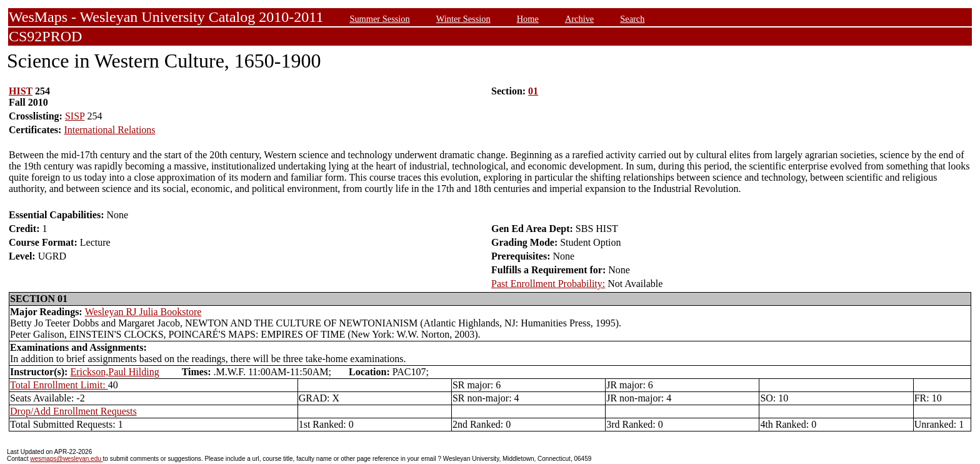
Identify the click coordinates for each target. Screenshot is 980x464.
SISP (75, 116)
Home (528, 19)
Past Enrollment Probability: (548, 284)
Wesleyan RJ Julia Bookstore (143, 312)
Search (632, 19)
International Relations (109, 130)
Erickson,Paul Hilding (114, 372)
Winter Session (463, 19)
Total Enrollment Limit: (59, 385)
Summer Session (379, 19)
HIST (21, 91)
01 (533, 91)
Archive (579, 19)
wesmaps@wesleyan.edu (66, 459)
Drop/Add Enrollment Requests (73, 411)
